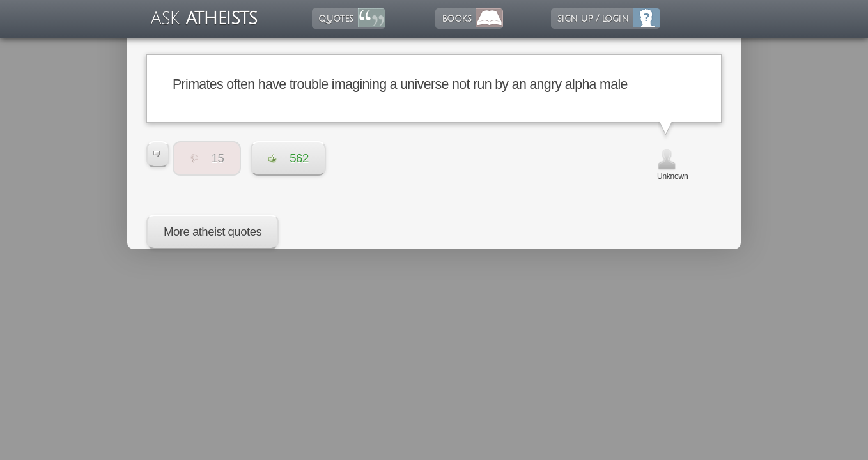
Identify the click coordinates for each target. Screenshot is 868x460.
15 (207, 158)
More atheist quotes (213, 232)
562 (288, 158)
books (456, 19)
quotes (336, 19)
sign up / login (593, 19)
